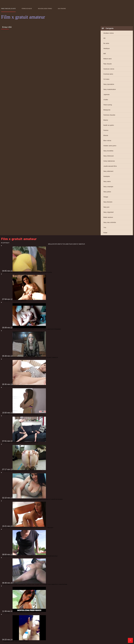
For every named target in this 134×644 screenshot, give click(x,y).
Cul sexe (106, 79)
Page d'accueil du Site (8, 9)
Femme (106, 130)
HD (104, 38)
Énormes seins (108, 74)
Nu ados (106, 43)
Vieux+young (108, 105)
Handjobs (107, 176)
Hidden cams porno (110, 146)
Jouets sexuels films (110, 166)
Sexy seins (107, 181)
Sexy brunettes (108, 151)
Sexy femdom (108, 202)
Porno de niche (27, 9)
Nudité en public (109, 125)
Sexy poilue (107, 192)
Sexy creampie (108, 187)
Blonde (106, 135)
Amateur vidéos (108, 33)
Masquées (107, 110)
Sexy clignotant (108, 212)
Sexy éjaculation (109, 84)
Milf (105, 54)
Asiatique (106, 48)
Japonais (106, 94)
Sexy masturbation (110, 89)
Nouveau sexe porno (45, 9)
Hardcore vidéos (109, 69)
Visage (106, 197)
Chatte (106, 100)
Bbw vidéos (107, 141)
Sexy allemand (108, 171)
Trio (105, 228)
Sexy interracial (108, 156)
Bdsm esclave (108, 217)
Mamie (106, 120)
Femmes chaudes (109, 115)
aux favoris (62, 9)
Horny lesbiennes (109, 161)
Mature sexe (107, 59)
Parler (105, 233)
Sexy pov (106, 207)
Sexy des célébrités (110, 222)
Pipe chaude (107, 64)
